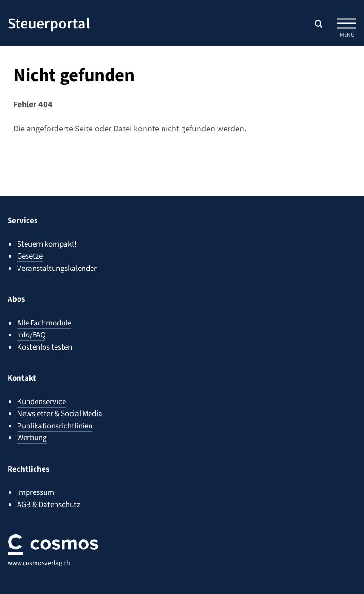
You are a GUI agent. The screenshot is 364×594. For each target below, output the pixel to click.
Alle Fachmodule (44, 323)
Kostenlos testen (45, 347)
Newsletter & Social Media (60, 414)
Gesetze (30, 256)
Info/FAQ (31, 335)
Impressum (36, 492)
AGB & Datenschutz (49, 505)
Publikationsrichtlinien (55, 426)
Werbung (32, 438)
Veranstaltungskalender (57, 269)
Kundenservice (41, 402)
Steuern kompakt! (47, 244)
